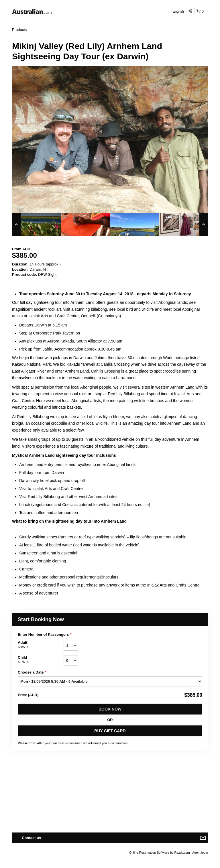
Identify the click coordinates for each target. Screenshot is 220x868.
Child (41, 660)
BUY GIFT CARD (110, 731)
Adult (41, 645)
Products (19, 30)
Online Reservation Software (149, 853)
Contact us (31, 838)
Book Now (110, 709)
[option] (37, 225)
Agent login (200, 853)
